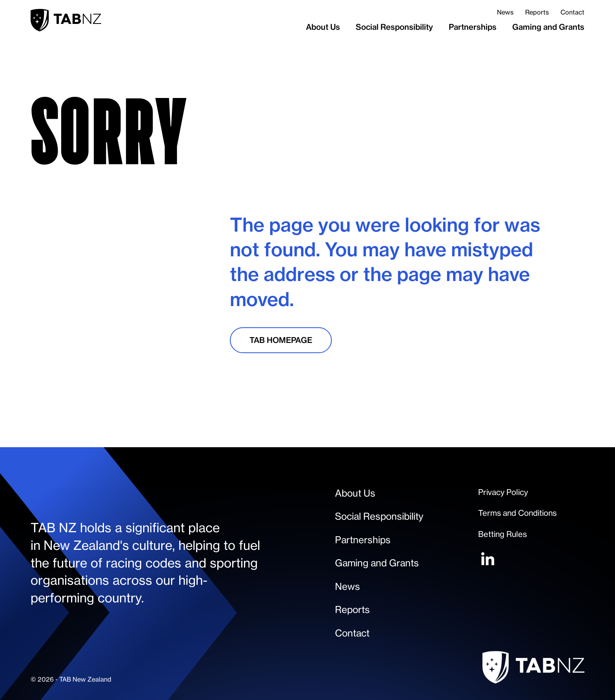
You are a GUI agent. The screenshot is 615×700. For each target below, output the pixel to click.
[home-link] (66, 20)
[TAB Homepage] (281, 340)
